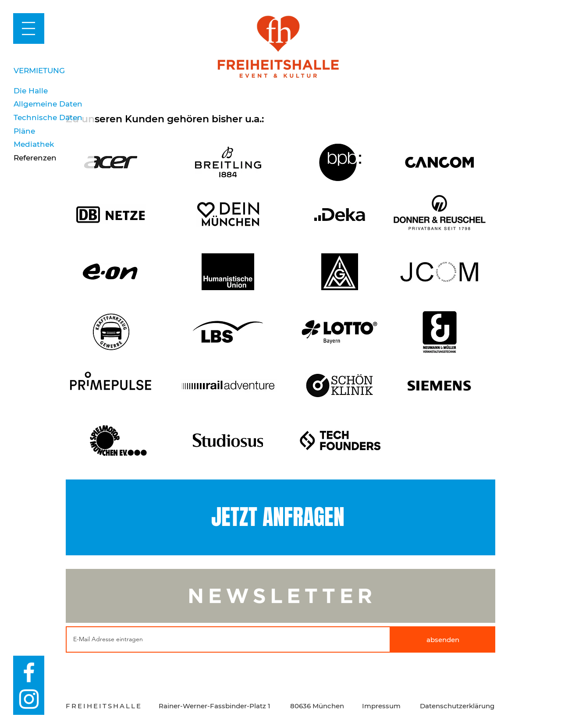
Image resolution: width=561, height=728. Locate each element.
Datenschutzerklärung (457, 706)
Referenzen (35, 158)
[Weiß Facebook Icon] (29, 672)
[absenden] (443, 639)
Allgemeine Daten (48, 104)
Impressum (381, 706)
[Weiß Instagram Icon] (29, 699)
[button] (28, 28)
